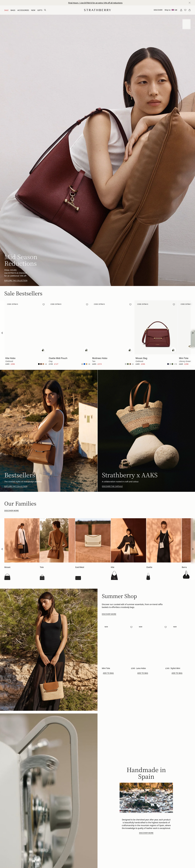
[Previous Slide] (2, 333)
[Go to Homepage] (97, 10)
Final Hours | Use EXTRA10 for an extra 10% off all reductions (95, 3)
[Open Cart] (190, 10)
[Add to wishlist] (44, 305)
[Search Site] (45, 10)
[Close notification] (190, 3)
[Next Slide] (193, 333)
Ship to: (171, 10)
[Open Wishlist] (185, 10)
